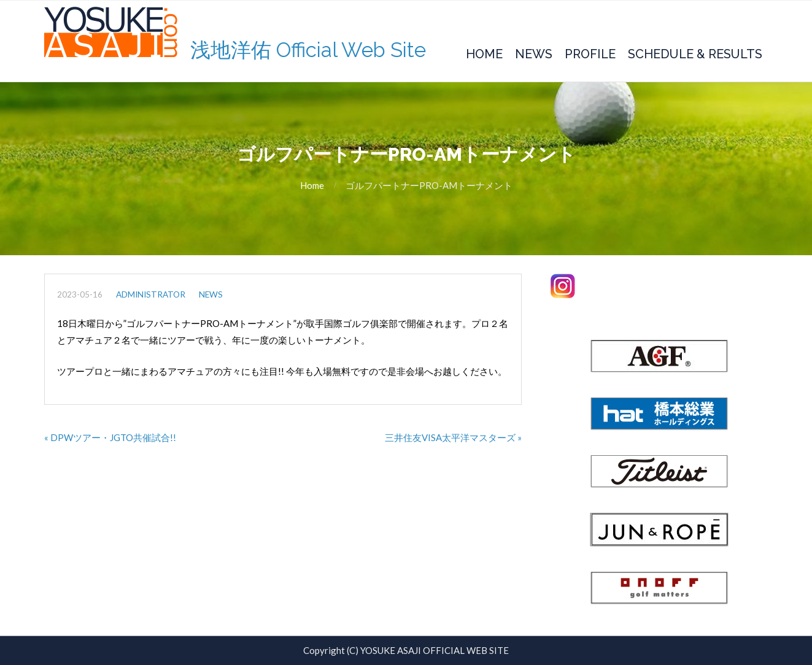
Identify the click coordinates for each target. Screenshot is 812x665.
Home (484, 54)
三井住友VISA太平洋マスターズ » (453, 437)
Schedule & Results (695, 54)
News (534, 54)
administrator (151, 294)
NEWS (211, 294)
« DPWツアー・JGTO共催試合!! (110, 437)
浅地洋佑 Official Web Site (308, 50)
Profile (590, 54)
